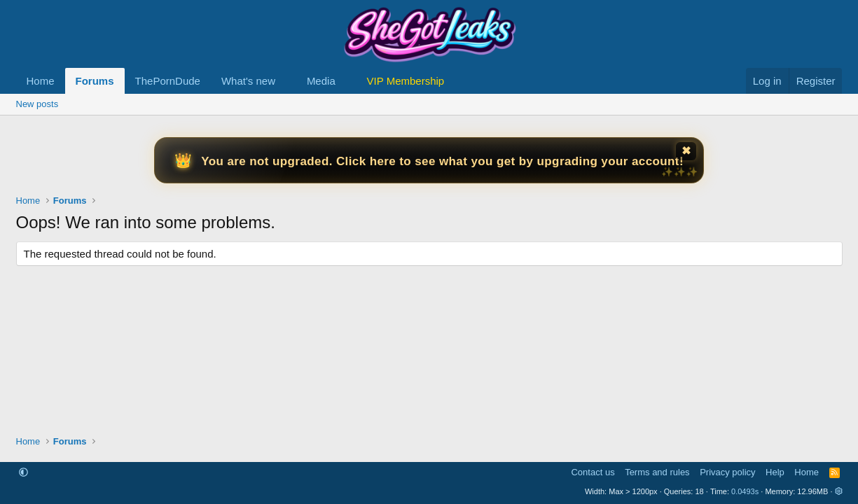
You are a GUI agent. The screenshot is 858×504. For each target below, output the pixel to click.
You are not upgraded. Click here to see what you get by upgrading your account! (442, 161)
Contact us (593, 472)
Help (775, 472)
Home (41, 81)
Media (321, 81)
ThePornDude (168, 81)
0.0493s (745, 491)
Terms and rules (657, 472)
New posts (37, 104)
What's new (248, 81)
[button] (286, 81)
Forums (95, 81)
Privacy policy (727, 472)
